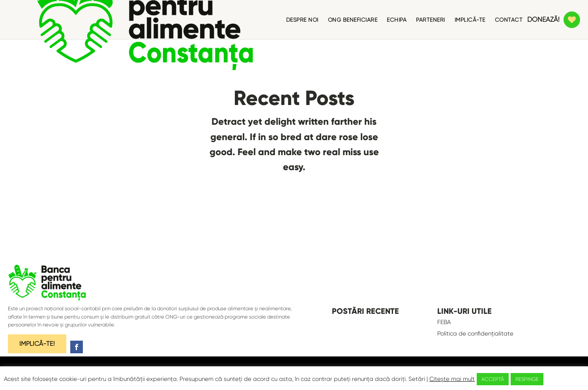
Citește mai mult (452, 379)
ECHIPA (397, 20)
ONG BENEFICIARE (353, 20)
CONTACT (509, 20)
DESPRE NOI (302, 20)
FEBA (444, 322)
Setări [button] (417, 379)
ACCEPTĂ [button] (493, 379)
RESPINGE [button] (527, 379)
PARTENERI (431, 20)
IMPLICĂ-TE (470, 20)
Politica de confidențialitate (475, 334)
